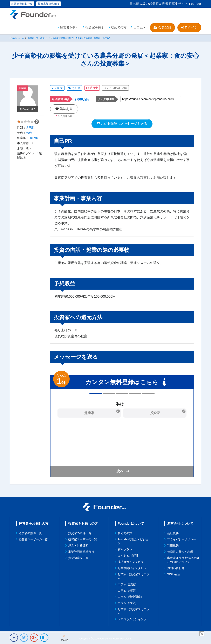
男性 (30, 133)
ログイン (189, 27)
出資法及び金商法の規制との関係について (183, 559)
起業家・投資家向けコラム (134, 576)
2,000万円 (82, 99)
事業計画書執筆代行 (81, 551)
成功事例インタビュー (132, 561)
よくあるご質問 (128, 555)
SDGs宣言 (174, 574)
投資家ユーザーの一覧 (83, 539)
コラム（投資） (128, 590)
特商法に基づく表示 (180, 551)
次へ (120, 471)
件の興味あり (64, 116)
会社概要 (173, 533)
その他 (74, 87)
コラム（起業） (128, 584)
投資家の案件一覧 (80, 533)
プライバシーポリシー (182, 539)
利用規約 (173, 545)
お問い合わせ (176, 567)
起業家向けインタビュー (134, 567)
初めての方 (119, 27)
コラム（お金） (128, 602)
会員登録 (162, 27)
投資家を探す (95, 27)
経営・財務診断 (78, 545)
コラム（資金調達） (131, 596)
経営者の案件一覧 (30, 533)
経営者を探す (69, 27)
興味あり (64, 108)
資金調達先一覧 (78, 557)
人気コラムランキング (132, 619)
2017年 (33, 143)
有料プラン (125, 549)
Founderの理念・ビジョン (133, 541)
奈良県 (57, 87)
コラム (138, 27)
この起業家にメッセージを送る (122, 123)
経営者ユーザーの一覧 (33, 539)
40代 (29, 138)
